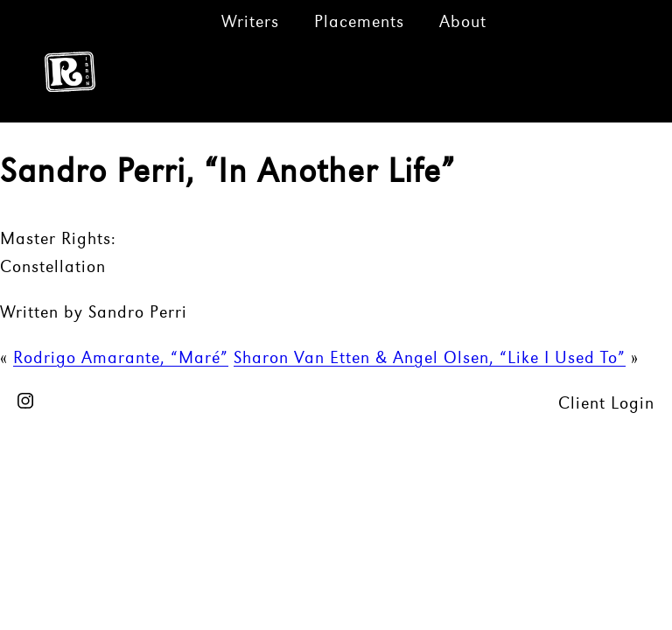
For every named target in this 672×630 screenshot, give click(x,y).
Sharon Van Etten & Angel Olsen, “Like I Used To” (430, 359)
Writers (250, 23)
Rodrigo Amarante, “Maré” (121, 359)
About (463, 23)
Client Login (606, 404)
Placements (359, 23)
